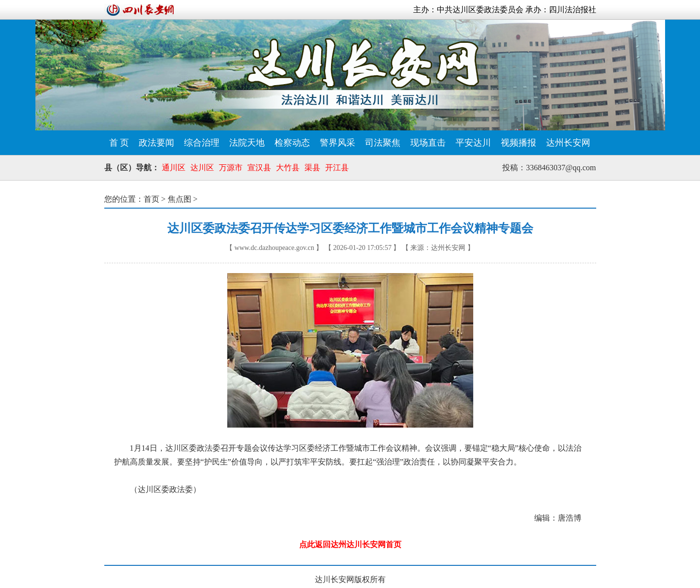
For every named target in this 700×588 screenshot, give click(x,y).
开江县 (337, 168)
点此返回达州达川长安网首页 (350, 544)
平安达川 (473, 143)
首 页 (119, 143)
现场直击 (428, 143)
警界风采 (337, 143)
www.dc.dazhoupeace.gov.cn (274, 248)
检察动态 (292, 143)
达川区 (202, 168)
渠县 (312, 168)
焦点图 (180, 199)
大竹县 (288, 168)
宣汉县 (259, 168)
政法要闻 (156, 143)
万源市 (231, 168)
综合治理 (202, 143)
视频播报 (518, 143)
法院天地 (247, 143)
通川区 (174, 168)
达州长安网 (568, 143)
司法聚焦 (383, 143)
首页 (152, 199)
